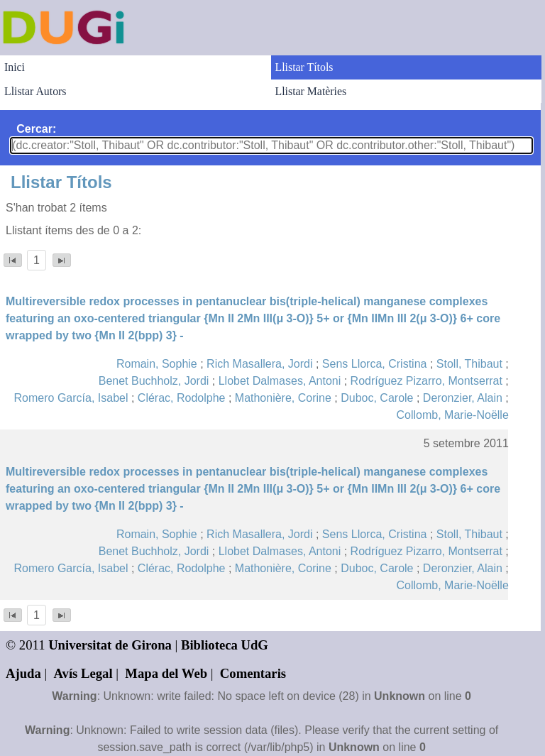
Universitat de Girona (110, 645)
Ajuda (23, 673)
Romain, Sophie (157, 364)
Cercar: (36, 129)
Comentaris (253, 673)
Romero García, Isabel (71, 398)
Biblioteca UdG (225, 645)
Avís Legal (83, 673)
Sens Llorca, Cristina (375, 364)
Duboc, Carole (377, 398)
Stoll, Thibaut (469, 364)
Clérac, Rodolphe (182, 398)
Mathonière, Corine (283, 398)
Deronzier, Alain (463, 398)
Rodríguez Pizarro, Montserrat (426, 381)
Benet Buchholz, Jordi (154, 381)
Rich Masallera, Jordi (259, 364)
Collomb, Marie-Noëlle (453, 415)
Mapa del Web (166, 673)
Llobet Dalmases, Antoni (280, 381)
